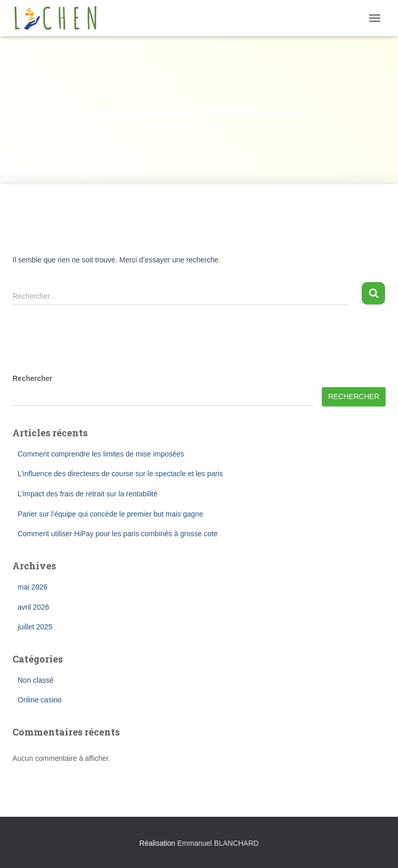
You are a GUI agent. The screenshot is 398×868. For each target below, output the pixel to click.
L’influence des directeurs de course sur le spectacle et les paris (120, 474)
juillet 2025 (35, 627)
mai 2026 (33, 587)
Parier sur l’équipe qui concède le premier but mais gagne (110, 514)
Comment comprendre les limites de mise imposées (101, 454)
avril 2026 (33, 607)
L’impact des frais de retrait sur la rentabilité (88, 494)
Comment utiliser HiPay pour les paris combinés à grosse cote (118, 534)
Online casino (40, 700)
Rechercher (32, 378)
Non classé (35, 680)
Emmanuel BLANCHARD (218, 843)
